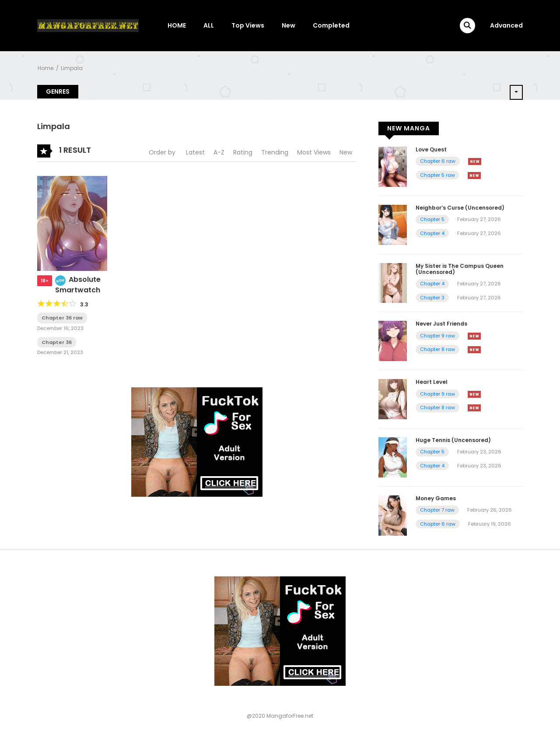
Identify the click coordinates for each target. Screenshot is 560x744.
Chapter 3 (432, 298)
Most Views (314, 152)
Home (45, 68)
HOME (177, 25)
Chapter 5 (432, 219)
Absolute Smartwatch (78, 285)
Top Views (248, 25)
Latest (195, 152)
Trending (275, 152)
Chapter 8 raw (437, 349)
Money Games (436, 498)
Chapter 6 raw (438, 161)
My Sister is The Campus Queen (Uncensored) (460, 269)
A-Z (219, 152)
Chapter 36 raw (62, 318)
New (289, 25)
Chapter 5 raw (437, 175)
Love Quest (431, 149)
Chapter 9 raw (437, 336)
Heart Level (432, 382)
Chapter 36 (57, 342)
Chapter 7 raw (437, 510)
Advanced (506, 25)
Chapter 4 (432, 233)
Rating (243, 152)
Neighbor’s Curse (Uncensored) (460, 208)
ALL (209, 25)
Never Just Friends (441, 324)
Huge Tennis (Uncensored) (453, 440)
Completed (331, 25)
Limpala (72, 68)
